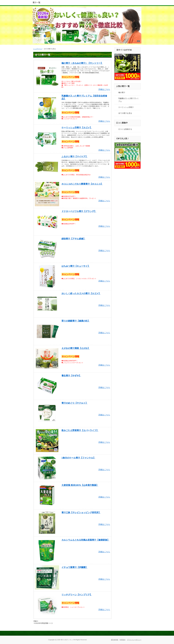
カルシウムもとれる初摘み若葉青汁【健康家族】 (85, 540)
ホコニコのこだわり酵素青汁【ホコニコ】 (82, 184)
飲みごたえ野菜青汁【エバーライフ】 (80, 430)
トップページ (38, 49)
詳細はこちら (104, 89)
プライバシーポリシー (134, 640)
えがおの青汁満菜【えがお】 (76, 348)
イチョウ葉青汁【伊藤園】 (75, 567)
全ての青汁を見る (125, 113)
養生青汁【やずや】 (71, 376)
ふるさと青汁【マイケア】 (75, 157)
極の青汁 (122, 92)
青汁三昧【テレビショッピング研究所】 (81, 513)
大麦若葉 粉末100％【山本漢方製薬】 (80, 485)
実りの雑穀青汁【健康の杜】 (76, 321)
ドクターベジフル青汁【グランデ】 (79, 211)
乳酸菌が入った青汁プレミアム (129, 100)
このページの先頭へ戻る (133, 633)
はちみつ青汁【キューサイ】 (76, 266)
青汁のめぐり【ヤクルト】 (75, 403)
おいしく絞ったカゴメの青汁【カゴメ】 (81, 293)
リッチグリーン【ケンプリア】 (77, 595)
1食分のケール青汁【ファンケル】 (78, 458)
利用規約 (123, 640)
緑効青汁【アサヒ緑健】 (73, 239)
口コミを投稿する (125, 129)
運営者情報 (115, 640)
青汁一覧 (36, 2)
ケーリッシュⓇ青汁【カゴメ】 (77, 128)
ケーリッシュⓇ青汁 (126, 107)
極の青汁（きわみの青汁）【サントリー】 (82, 63)
